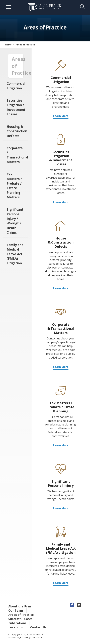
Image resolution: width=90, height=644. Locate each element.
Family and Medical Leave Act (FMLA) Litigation (15, 254)
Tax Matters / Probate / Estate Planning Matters (14, 186)
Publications (17, 623)
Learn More (61, 116)
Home (8, 45)
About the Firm (20, 606)
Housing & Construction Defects (17, 131)
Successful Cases (20, 619)
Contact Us (38, 627)
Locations (16, 627)
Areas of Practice (21, 615)
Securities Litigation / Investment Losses (16, 107)
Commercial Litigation (16, 86)
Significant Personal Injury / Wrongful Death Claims (15, 221)
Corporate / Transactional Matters (17, 155)
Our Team (16, 610)
